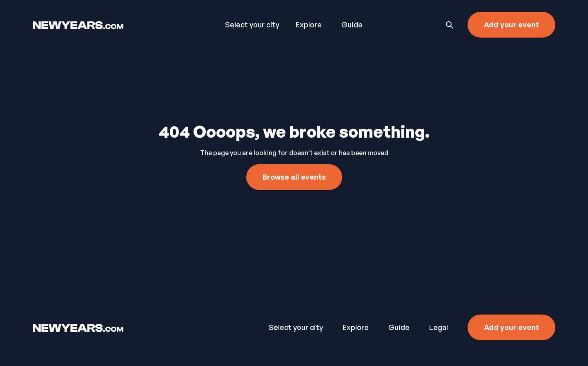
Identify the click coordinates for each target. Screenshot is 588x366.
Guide (352, 25)
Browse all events (294, 177)
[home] (106, 25)
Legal (439, 327)
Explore (309, 25)
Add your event (511, 25)
